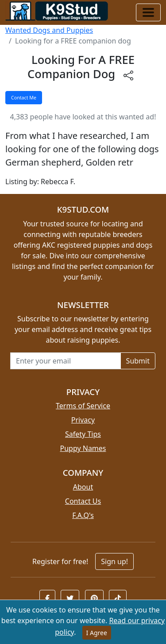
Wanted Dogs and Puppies (49, 30)
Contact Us (83, 501)
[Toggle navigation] (148, 12)
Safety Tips (83, 434)
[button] (47, 598)
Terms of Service (83, 406)
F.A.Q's (83, 515)
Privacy (83, 420)
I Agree (97, 633)
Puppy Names (83, 448)
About (83, 487)
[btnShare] (128, 75)
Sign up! (114, 561)
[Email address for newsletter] (66, 361)
